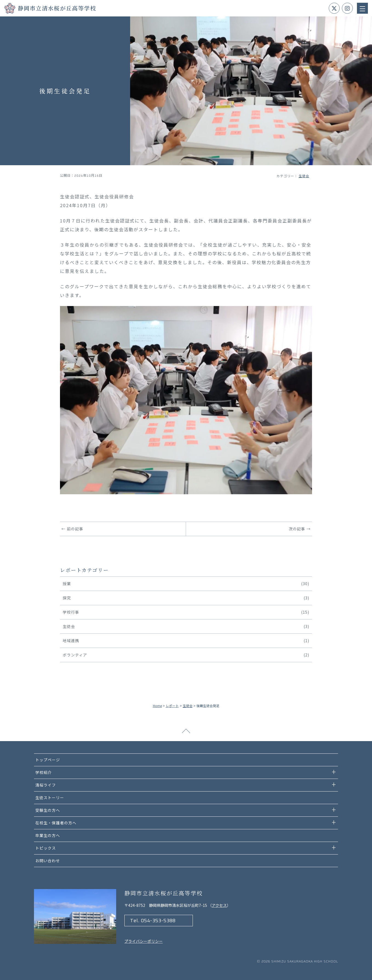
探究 (186, 598)
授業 (186, 584)
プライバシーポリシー (144, 941)
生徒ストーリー (50, 798)
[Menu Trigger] (362, 8)
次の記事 (297, 529)
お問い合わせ (48, 861)
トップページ (48, 760)
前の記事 (75, 529)
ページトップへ (186, 733)
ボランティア (186, 655)
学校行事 (186, 612)
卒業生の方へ (48, 835)
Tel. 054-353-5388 (153, 921)
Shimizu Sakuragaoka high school (305, 962)
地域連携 (186, 641)
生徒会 (304, 176)
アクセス (219, 905)
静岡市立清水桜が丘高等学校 (57, 8)
